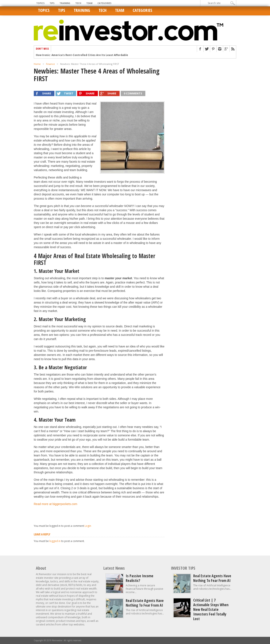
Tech (78, 3)
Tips (52, 3)
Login (88, 526)
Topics (40, 3)
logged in (55, 541)
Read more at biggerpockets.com (55, 504)
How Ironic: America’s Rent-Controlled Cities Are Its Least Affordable (82, 55)
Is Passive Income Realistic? (140, 578)
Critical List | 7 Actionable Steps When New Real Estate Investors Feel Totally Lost (211, 609)
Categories (104, 3)
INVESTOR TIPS (183, 568)
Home (37, 64)
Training (65, 3)
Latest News (114, 568)
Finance (50, 64)
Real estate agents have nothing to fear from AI (145, 603)
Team (89, 3)
